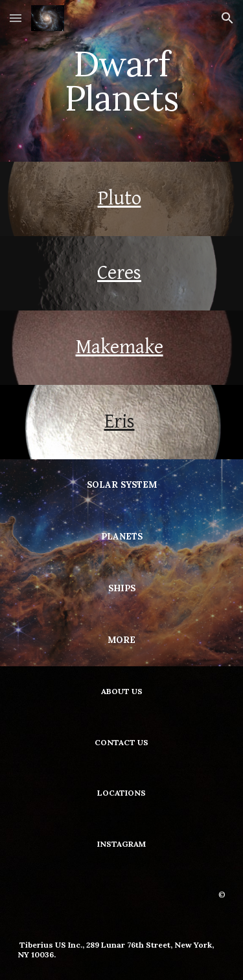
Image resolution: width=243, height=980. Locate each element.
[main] (122, 81)
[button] (16, 18)
